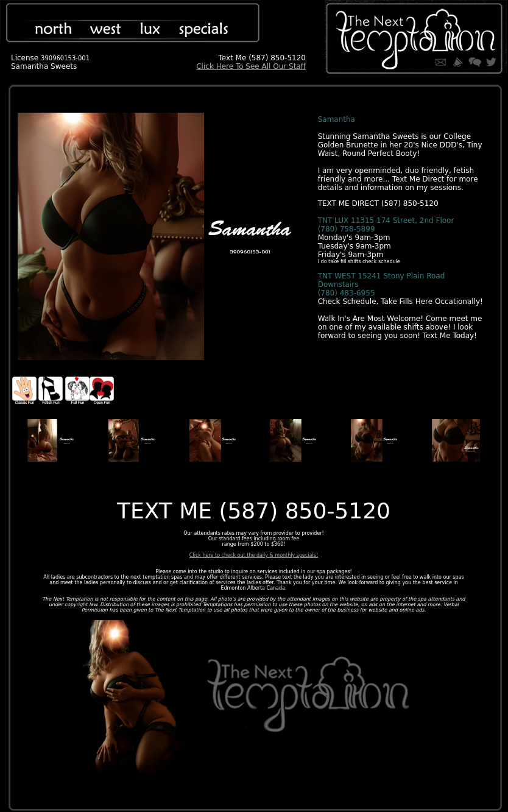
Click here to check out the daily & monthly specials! (254, 555)
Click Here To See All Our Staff (251, 66)
